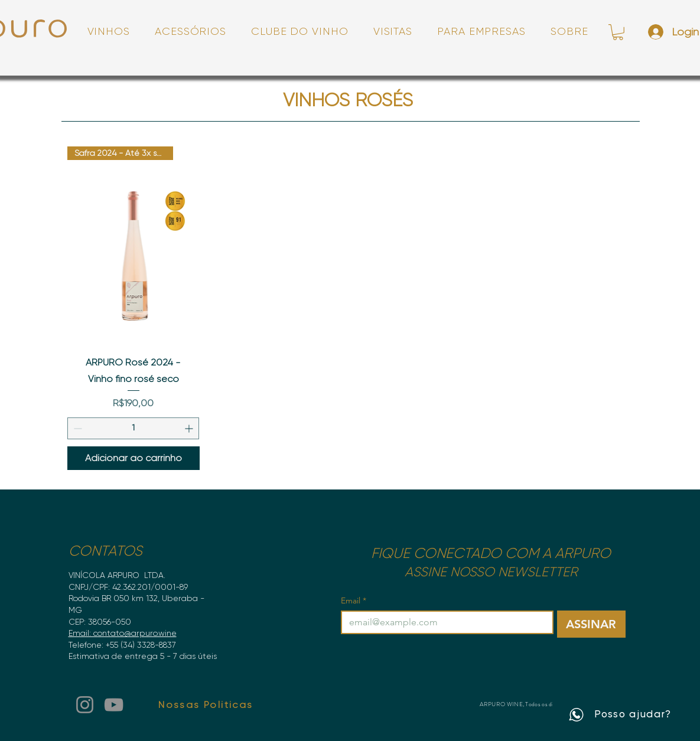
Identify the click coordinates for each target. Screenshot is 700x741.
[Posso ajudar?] (620, 714)
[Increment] (190, 428)
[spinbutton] (134, 428)
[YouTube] (114, 705)
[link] (618, 32)
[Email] (444, 622)
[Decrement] (76, 428)
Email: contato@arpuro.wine (123, 633)
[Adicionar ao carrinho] (134, 458)
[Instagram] (85, 705)
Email (354, 601)
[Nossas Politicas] (206, 704)
